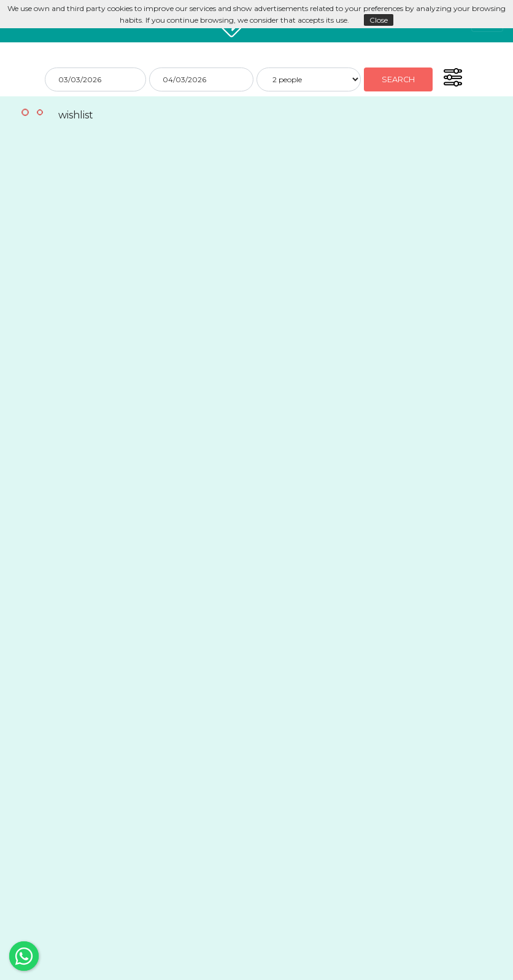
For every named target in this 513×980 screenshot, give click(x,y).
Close (379, 20)
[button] (452, 77)
